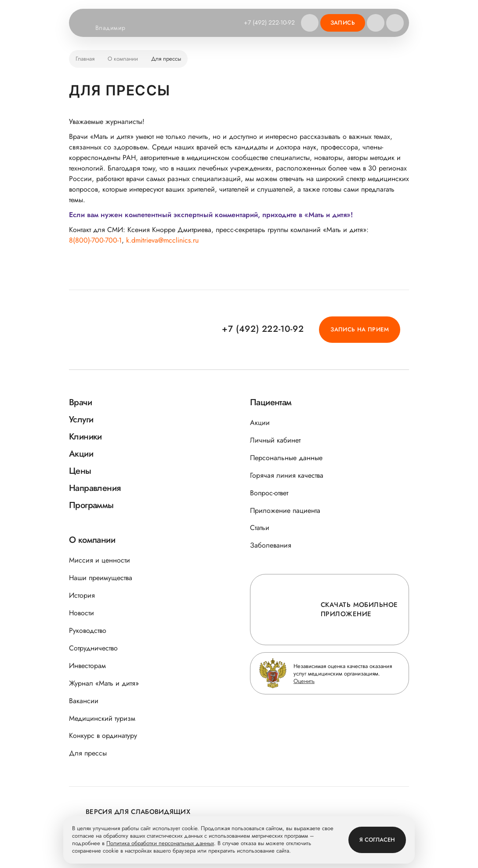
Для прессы (88, 753)
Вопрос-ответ (269, 493)
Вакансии (84, 701)
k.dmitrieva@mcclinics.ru (162, 240)
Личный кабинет (275, 440)
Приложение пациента (285, 510)
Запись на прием (360, 329)
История (82, 595)
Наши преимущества (101, 578)
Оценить (304, 681)
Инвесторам (87, 666)
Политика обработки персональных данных (160, 844)
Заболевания (271, 545)
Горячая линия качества (287, 475)
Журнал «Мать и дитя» (104, 683)
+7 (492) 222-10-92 (269, 22)
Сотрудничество (93, 648)
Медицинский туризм (102, 718)
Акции (260, 423)
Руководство (88, 630)
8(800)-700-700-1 (95, 240)
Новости (81, 613)
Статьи (260, 528)
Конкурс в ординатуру (103, 735)
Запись (343, 23)
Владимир (116, 28)
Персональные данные (286, 458)
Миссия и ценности (100, 560)
